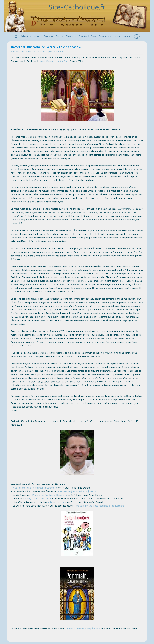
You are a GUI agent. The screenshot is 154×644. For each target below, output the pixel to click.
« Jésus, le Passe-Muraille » (37, 499)
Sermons (48, 36)
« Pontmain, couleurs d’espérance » (82, 629)
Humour (127, 36)
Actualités (26, 36)
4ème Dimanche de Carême (54, 61)
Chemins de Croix (87, 36)
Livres (117, 36)
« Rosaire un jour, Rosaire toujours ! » (77, 492)
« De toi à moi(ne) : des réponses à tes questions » (100, 506)
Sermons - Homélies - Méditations (28, 52)
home (16, 37)
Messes (37, 36)
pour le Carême (56, 52)
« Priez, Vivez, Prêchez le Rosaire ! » (49, 495)
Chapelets (71, 36)
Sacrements (105, 36)
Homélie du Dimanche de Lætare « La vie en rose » (46, 47)
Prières (59, 36)
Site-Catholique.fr (77, 8)
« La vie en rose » (57, 502)
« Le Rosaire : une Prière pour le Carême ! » (35, 488)
